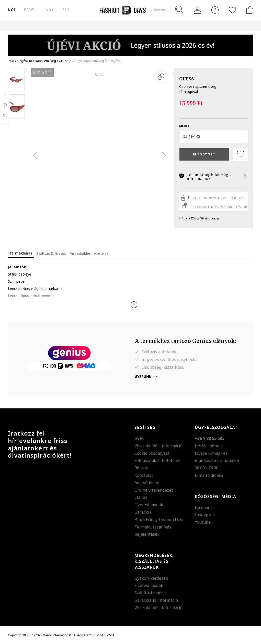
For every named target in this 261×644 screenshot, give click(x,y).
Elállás (141, 497)
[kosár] (249, 10)
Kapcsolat (144, 475)
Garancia (143, 512)
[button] (214, 136)
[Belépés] (198, 10)
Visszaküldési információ (158, 446)
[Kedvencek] (232, 10)
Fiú (66, 10)
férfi (30, 10)
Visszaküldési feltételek (89, 253)
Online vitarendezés (154, 490)
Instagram (205, 515)
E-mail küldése (209, 475)
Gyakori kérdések (151, 578)
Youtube (203, 522)
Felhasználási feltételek (157, 460)
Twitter (5, 115)
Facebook (204, 508)
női (12, 10)
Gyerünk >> (146, 377)
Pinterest (5, 105)
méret (184, 126)
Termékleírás (21, 253)
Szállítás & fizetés (51, 253)
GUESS (186, 79)
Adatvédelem (147, 483)
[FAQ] (215, 10)
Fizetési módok (149, 505)
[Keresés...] (168, 10)
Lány (49, 10)
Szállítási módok (150, 593)
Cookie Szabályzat (152, 453)
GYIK (139, 438)
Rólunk (141, 468)
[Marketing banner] (131, 43)
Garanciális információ (156, 600)
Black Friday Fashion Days (159, 520)
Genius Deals (182, 25)
